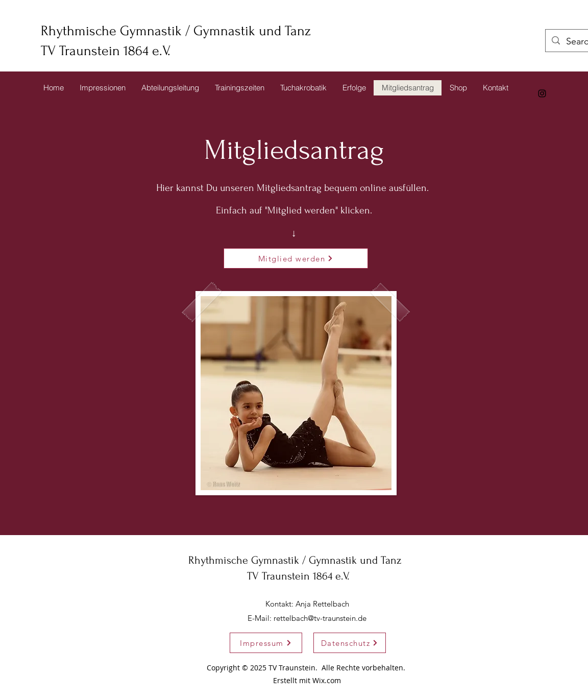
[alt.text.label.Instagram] (542, 93)
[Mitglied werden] (296, 258)
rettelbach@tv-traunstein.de (320, 618)
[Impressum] (266, 643)
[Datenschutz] (350, 643)
